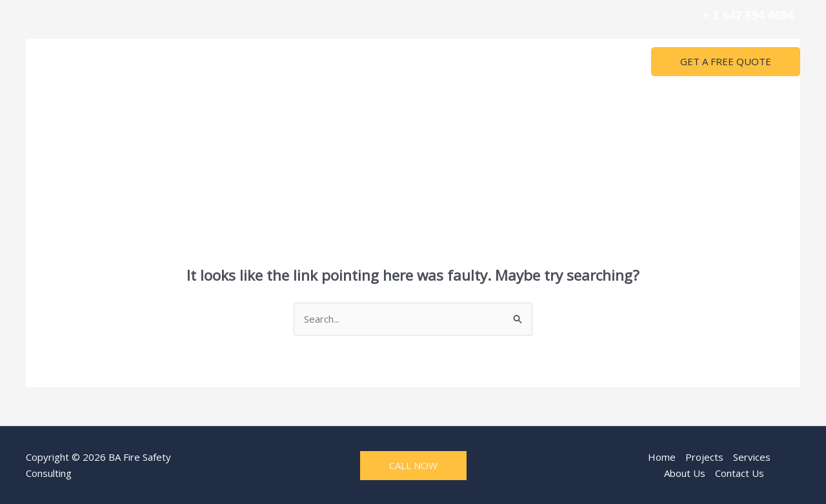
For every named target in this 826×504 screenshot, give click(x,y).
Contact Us (530, 62)
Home (286, 62)
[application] (420, 62)
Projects (338, 62)
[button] (726, 62)
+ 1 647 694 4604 (748, 15)
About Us (466, 62)
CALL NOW (413, 465)
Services (401, 62)
